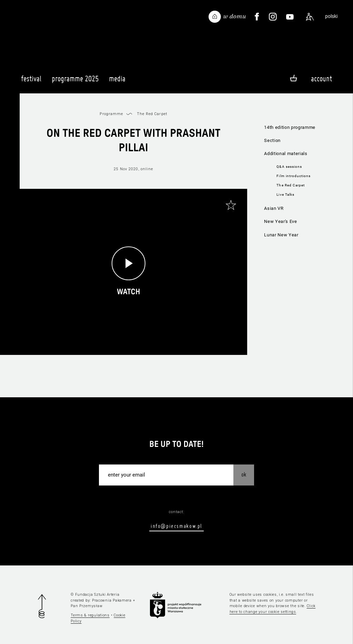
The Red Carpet (291, 185)
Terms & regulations (90, 615)
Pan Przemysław (87, 606)
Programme (111, 114)
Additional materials (286, 154)
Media (117, 82)
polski (331, 16)
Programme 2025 (75, 82)
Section (272, 140)
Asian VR (274, 208)
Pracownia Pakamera (112, 600)
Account (321, 79)
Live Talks (285, 195)
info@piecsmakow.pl (176, 526)
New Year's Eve (280, 221)
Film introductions (294, 176)
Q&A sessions (289, 167)
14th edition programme (290, 127)
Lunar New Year (281, 235)
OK (244, 474)
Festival (31, 82)
